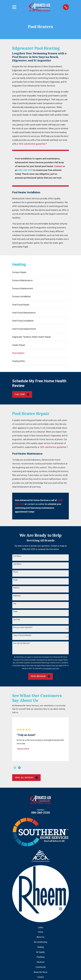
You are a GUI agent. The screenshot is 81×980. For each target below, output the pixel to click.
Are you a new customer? (23, 627)
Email (15, 580)
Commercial (41, 967)
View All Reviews (26, 778)
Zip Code (17, 619)
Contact (41, 977)
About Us (40, 937)
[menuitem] (41, 272)
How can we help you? (22, 643)
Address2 (17, 596)
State (15, 612)
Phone (16, 572)
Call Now (22, 394)
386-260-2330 (40, 813)
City (15, 604)
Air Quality (41, 952)
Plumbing (40, 957)
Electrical (40, 962)
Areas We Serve (41, 972)
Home (40, 932)
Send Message (40, 676)
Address (16, 588)
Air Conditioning (40, 942)
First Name (17, 556)
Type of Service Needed (22, 635)
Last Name (17, 564)
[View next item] (19, 768)
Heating (40, 947)
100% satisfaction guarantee (32, 144)
